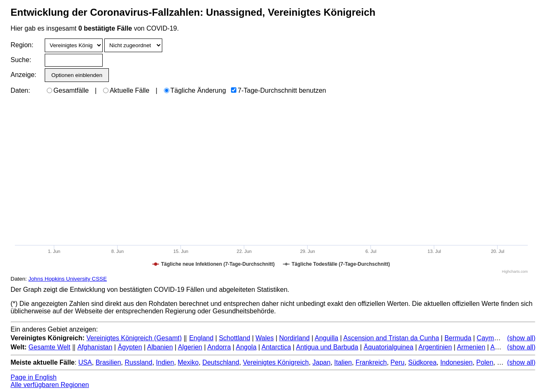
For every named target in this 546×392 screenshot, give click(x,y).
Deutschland (221, 362)
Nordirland (294, 338)
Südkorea (422, 362)
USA (85, 362)
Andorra (219, 347)
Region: (22, 45)
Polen (485, 362)
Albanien (160, 347)
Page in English (34, 377)
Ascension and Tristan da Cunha (391, 338)
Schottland (235, 338)
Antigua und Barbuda (327, 347)
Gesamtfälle (68, 90)
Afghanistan (95, 347)
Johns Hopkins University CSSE (68, 279)
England (201, 338)
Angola (246, 347)
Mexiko (188, 362)
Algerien (190, 347)
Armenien (471, 347)
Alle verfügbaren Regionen (50, 385)
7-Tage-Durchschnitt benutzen (278, 90)
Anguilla (326, 338)
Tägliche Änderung (195, 90)
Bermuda (458, 338)
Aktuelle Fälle (126, 90)
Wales (265, 338)
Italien (343, 362)
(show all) (521, 338)
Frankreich (371, 362)
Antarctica (276, 347)
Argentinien (435, 347)
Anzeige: (23, 75)
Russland (138, 362)
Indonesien (456, 362)
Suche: (21, 60)
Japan (322, 362)
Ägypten (130, 347)
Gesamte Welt (49, 347)
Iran (503, 362)
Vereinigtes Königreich (276, 362)
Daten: (20, 90)
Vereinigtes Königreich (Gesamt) (134, 338)
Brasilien (108, 362)
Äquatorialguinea (388, 347)
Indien (165, 362)
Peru (397, 362)
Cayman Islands (501, 338)
